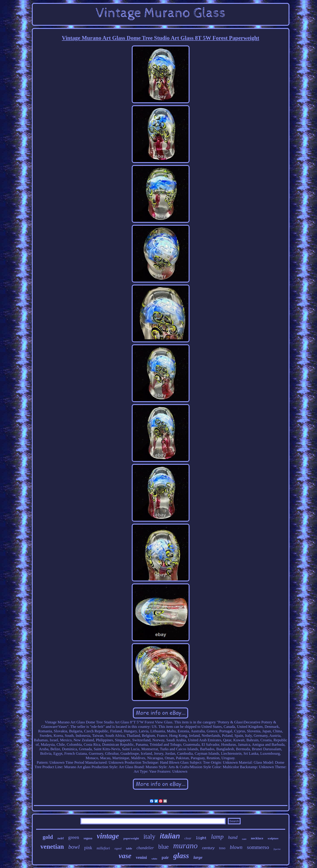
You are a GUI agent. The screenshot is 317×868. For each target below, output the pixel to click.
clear (188, 838)
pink (88, 848)
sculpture (273, 838)
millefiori (103, 848)
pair (165, 857)
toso (222, 848)
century (208, 848)
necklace (257, 838)
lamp (217, 837)
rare (244, 839)
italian (170, 836)
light (201, 838)
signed (118, 849)
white (154, 859)
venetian (52, 847)
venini (141, 857)
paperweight (131, 838)
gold (48, 837)
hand (233, 837)
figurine (277, 849)
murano (185, 846)
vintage (108, 836)
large (198, 857)
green (74, 837)
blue (164, 847)
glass (181, 856)
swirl (60, 838)
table (129, 848)
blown (236, 847)
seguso (88, 838)
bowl (74, 847)
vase (125, 856)
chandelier (145, 848)
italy (149, 836)
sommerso (258, 847)
